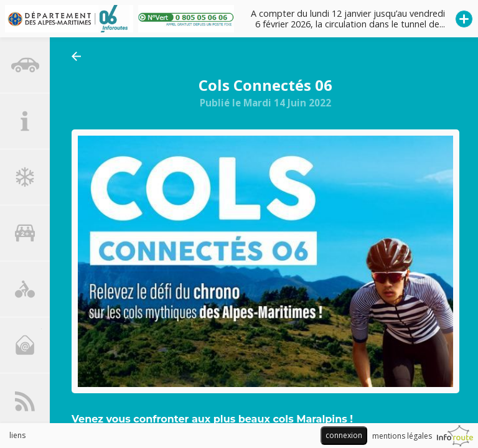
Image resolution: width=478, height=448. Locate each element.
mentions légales (402, 436)
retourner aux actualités (79, 56)
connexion (344, 435)
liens (17, 435)
